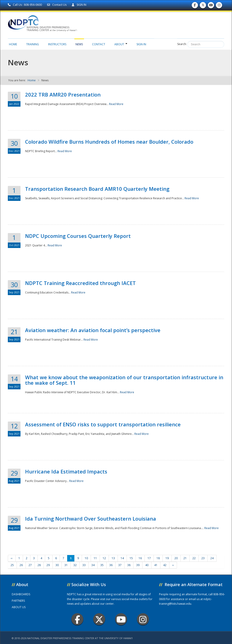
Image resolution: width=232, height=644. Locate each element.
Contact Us (57, 5)
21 (185, 558)
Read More (116, 104)
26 (21, 565)
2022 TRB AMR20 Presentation (63, 94)
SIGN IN (79, 5)
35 (102, 565)
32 (75, 565)
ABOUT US (19, 607)
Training (33, 44)
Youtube (121, 619)
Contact (99, 44)
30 (57, 565)
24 (212, 558)
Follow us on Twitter (203, 6)
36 (111, 565)
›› (173, 565)
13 (113, 558)
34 (93, 565)
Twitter (99, 619)
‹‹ (12, 558)
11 (95, 558)
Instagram (143, 619)
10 (86, 558)
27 (30, 565)
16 (140, 558)
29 (48, 565)
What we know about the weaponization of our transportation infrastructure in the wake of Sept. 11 (124, 380)
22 (194, 558)
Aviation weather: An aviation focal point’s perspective (93, 330)
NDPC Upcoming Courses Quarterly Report (78, 236)
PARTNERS (18, 601)
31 (66, 565)
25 (12, 565)
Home (13, 44)
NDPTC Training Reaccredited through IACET (80, 283)
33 (84, 565)
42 (165, 565)
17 (149, 558)
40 (147, 565)
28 (39, 565)
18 (158, 558)
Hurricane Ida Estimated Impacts (66, 471)
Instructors (57, 44)
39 (138, 565)
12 (104, 558)
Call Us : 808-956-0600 (25, 5)
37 (120, 565)
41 (156, 565)
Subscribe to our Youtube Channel (211, 6)
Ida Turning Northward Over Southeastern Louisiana (91, 519)
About (121, 44)
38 (129, 565)
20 (176, 558)
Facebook (77, 619)
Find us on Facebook (195, 6)
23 (203, 558)
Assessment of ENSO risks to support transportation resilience (103, 424)
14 (122, 558)
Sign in (141, 44)
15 (131, 558)
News (79, 44)
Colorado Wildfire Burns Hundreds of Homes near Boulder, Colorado (109, 142)
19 (167, 558)
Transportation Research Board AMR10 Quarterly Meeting (97, 189)
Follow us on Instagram (219, 6)
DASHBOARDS (21, 594)
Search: (182, 44)
